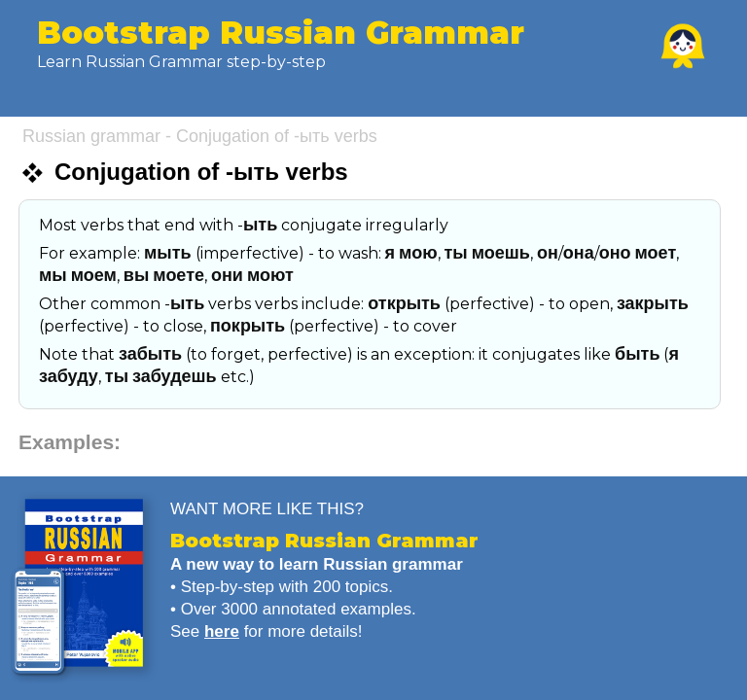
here (222, 631)
